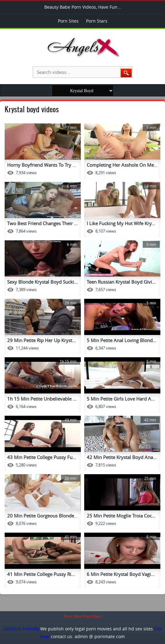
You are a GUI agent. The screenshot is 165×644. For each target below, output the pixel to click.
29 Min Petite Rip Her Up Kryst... (41, 340)
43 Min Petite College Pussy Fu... (42, 457)
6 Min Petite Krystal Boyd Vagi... (121, 574)
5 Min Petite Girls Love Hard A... (121, 399)
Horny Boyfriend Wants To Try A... (43, 165)
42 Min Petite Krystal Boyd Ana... (122, 457)
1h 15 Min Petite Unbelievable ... (42, 399)
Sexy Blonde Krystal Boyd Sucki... (42, 282)
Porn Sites (68, 21)
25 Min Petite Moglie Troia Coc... (121, 516)
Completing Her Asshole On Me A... (124, 165)
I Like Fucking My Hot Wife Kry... (121, 223)
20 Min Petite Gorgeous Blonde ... (43, 516)
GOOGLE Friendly (21, 629)
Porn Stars (97, 21)
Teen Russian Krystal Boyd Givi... (121, 282)
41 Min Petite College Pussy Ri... (41, 574)
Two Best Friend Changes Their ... (42, 223)
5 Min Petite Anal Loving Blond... (122, 340)
